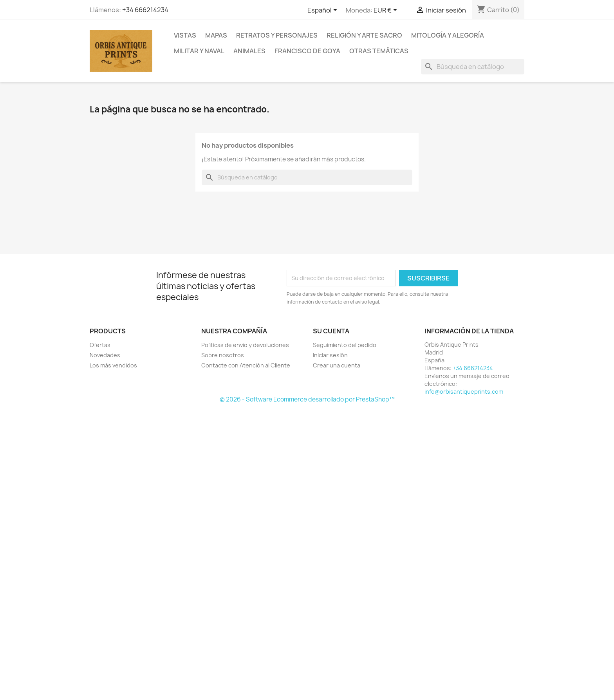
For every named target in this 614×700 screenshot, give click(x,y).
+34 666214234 (145, 10)
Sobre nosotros (223, 355)
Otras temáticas (379, 51)
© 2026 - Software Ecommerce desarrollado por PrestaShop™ (307, 399)
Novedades (105, 355)
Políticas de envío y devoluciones (245, 345)
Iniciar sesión (330, 355)
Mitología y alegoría (448, 35)
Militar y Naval (199, 51)
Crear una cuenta (337, 365)
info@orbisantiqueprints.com (464, 392)
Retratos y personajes (277, 35)
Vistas (185, 35)
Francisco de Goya (307, 51)
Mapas (216, 35)
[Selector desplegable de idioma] (324, 11)
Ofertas (100, 345)
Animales (249, 51)
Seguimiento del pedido (345, 345)
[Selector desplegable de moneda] (387, 11)
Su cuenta (331, 331)
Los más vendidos (113, 365)
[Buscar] (473, 67)
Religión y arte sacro (364, 35)
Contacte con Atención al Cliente (246, 365)
